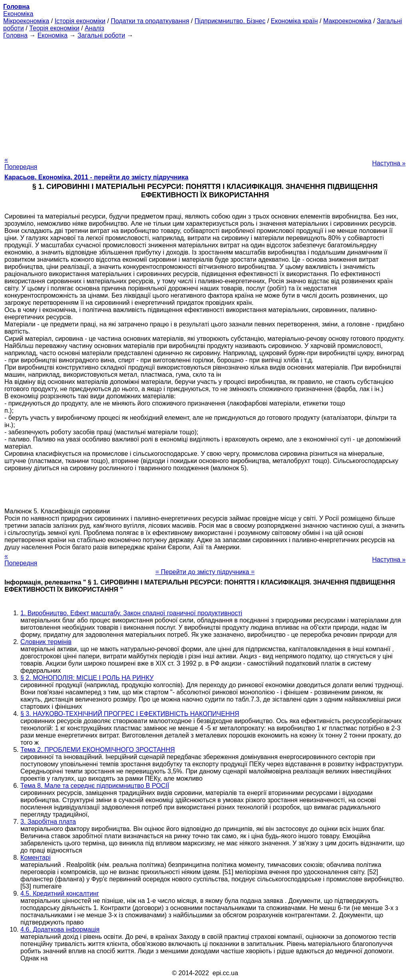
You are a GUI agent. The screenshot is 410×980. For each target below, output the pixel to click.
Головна (15, 35)
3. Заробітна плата (48, 822)
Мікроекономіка (26, 21)
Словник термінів (46, 642)
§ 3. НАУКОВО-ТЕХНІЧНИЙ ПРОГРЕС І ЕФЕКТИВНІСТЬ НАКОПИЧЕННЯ (130, 714)
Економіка (18, 14)
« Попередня (21, 163)
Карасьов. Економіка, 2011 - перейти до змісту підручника (96, 177)
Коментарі (35, 858)
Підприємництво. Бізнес (230, 21)
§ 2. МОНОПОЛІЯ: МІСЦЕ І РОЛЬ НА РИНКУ (87, 678)
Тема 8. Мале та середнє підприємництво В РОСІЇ (95, 786)
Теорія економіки (54, 28)
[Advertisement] (205, 95)
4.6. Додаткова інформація (60, 929)
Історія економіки (80, 21)
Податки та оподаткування (150, 21)
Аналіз (95, 28)
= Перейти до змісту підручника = (205, 572)
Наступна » (389, 163)
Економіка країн (295, 21)
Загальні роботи (101, 35)
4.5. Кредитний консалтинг (60, 894)
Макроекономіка (347, 21)
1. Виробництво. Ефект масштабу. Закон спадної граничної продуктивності (131, 613)
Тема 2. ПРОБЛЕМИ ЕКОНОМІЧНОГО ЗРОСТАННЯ (98, 750)
